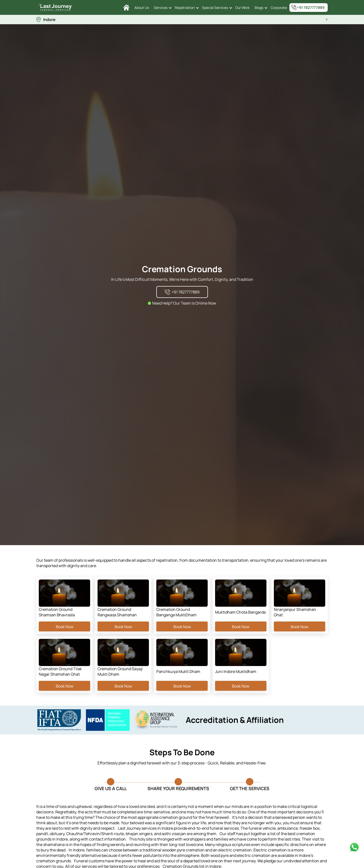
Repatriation (185, 8)
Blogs (259, 8)
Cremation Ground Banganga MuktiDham (176, 612)
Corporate (279, 8)
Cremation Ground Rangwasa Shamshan (117, 612)
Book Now (65, 626)
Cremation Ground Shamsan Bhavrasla (57, 612)
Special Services (215, 8)
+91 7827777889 (308, 7)
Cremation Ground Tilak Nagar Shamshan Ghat (60, 671)
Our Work (243, 8)
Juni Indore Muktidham (236, 671)
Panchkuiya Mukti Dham (178, 671)
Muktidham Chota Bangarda (240, 612)
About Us (142, 8)
